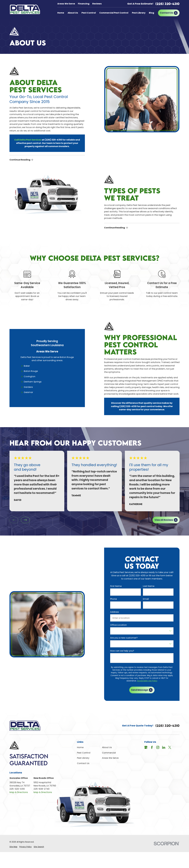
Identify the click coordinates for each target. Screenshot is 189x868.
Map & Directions (19, 792)
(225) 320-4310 (167, 4)
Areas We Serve (66, 4)
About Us (107, 747)
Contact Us (83, 763)
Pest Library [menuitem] (139, 13)
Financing (84, 4)
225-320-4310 (17, 789)
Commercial (109, 753)
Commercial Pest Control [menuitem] (114, 13)
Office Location (118, 625)
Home (80, 747)
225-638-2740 (42, 789)
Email (146, 599)
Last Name (149, 586)
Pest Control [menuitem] (89, 13)
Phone (113, 599)
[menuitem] (13, 847)
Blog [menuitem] (152, 13)
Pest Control (84, 753)
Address (114, 612)
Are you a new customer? (124, 638)
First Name (116, 586)
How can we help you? (122, 651)
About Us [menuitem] (73, 13)
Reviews (97, 4)
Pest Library (83, 758)
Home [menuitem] (61, 13)
